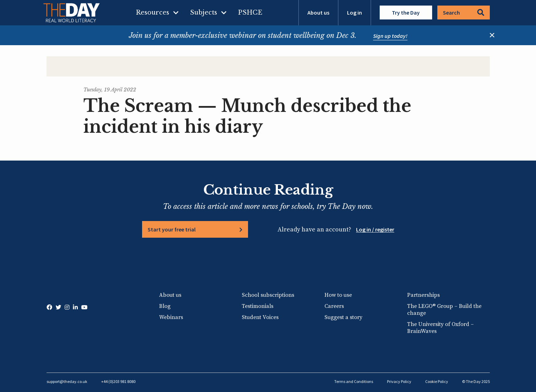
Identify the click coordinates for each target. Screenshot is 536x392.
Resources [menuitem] (152, 13)
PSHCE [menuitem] (250, 13)
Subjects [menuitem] (204, 13)
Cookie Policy (437, 381)
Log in (354, 13)
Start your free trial (172, 229)
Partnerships (423, 295)
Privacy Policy (399, 381)
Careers (334, 306)
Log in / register (375, 229)
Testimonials (258, 306)
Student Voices (260, 317)
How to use (338, 295)
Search (464, 13)
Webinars (171, 317)
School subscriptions (268, 295)
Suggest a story (343, 317)
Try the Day (406, 13)
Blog (165, 306)
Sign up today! (390, 36)
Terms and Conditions (354, 381)
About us (318, 13)
